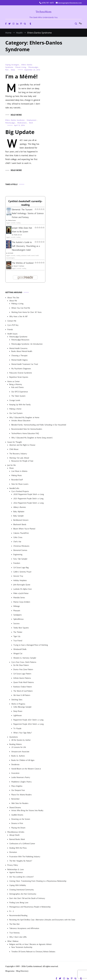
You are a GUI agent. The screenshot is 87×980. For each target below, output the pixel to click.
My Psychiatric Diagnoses (21, 369)
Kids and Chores (17, 387)
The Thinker (18, 632)
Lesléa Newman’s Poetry (21, 777)
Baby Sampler (19, 516)
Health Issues (12, 334)
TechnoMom (44, 12)
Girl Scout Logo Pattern (22, 674)
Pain (7, 70)
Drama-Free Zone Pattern (23, 669)
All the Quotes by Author (21, 740)
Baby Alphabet (19, 512)
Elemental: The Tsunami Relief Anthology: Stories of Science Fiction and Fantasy (28, 213)
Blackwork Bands (20, 524)
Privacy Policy (13, 865)
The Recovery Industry (18, 454)
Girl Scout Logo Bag (21, 568)
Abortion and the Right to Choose (22, 445)
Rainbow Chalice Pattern (23, 687)
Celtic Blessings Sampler (22, 707)
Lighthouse (17, 715)
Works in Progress (18, 704)
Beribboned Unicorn (21, 520)
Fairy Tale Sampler (20, 559)
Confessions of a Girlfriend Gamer (22, 844)
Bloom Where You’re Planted (24, 529)
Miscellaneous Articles (16, 832)
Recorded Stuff (17, 480)
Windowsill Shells (20, 649)
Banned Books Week (17, 839)
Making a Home (15, 409)
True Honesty (15, 933)
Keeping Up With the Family (20, 405)
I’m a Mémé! (21, 76)
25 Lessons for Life (19, 747)
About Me (13, 301)
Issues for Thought (15, 442)
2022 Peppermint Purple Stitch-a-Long (28, 503)
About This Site (13, 298)
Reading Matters (16, 744)
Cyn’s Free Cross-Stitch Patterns (24, 662)
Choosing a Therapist (19, 356)
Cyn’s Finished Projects (20, 491)
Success (16, 623)
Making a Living (17, 304)
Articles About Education (21, 421)
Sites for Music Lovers (20, 484)
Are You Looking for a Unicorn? (22, 877)
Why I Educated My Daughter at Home (24, 418)
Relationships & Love (16, 869)
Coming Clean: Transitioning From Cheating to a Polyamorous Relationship (38, 881)
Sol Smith (10, 253)
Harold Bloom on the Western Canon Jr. (26, 769)
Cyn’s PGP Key (13, 325)
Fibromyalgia (33, 67)
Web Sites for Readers (20, 803)
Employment (32, 120)
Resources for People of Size (22, 461)
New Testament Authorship (22, 947)
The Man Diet (14, 924)
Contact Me (12, 321)
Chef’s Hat (17, 542)
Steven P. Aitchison (19, 266)
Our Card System (16, 413)
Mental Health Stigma (19, 360)
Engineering (18, 555)
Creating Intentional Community (22, 890)
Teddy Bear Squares (21, 628)
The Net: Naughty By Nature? (21, 861)
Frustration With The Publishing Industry (25, 857)
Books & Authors (18, 756)
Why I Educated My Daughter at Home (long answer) (32, 438)
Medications (22, 123)
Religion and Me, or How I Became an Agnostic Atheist (30, 944)
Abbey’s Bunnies (20, 507)
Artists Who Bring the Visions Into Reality (27, 810)
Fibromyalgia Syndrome (18, 337)
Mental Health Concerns (18, 348)
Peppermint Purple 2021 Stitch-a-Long (28, 720)
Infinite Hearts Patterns (22, 678)
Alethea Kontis (12, 220)
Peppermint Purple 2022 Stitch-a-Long (28, 724)
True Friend (18, 641)
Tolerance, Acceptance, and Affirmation (24, 928)
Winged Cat (18, 654)
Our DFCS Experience (20, 392)
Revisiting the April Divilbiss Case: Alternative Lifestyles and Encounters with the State (42, 920)
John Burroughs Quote (22, 585)
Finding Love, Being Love (19, 903)
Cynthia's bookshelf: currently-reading (25, 203)
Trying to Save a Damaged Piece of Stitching (31, 645)
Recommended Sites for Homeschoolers (27, 429)
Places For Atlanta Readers (21, 795)
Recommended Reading (18, 915)
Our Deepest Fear (18, 790)
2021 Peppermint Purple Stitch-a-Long (28, 499)
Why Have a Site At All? (19, 316)
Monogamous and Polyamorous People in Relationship (30, 907)
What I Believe (13, 941)
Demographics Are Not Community (23, 894)
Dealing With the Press (18, 848)
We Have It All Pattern (22, 695)
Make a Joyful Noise (21, 593)
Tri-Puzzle (17, 728)
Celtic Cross (18, 537)
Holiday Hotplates (20, 580)
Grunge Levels (15, 400)
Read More (16, 115)
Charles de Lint (18, 235)
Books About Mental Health (22, 351)
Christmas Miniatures (21, 546)
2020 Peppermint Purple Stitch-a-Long (29, 494)
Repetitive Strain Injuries (19, 377)
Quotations (14, 737)
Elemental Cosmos (20, 550)
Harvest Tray (18, 576)
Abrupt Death (14, 835)
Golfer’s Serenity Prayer (22, 572)
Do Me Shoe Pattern (21, 665)
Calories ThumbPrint (21, 533)
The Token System (18, 396)
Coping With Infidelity (18, 885)
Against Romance (16, 872)
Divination (13, 852)
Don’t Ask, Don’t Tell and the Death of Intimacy (27, 898)
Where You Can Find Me (21, 308)
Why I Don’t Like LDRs (18, 937)
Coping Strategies (12, 65)
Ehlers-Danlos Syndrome (15, 120)
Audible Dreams (17, 815)
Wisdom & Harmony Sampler (25, 658)
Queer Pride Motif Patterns (24, 682)
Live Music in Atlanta (19, 471)
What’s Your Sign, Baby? (23, 733)
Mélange (17, 606)
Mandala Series (19, 598)
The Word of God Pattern (23, 691)
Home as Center (14, 381)
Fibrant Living (21, 67)
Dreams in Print (17, 823)
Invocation (15, 773)
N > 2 (12, 911)
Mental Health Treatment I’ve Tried (25, 364)
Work (31, 123)
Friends (10, 330)
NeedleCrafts (14, 488)
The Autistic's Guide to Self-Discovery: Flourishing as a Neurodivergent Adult (26, 246)
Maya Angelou (17, 786)
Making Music (17, 475)
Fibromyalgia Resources (20, 340)
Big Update (20, 132)
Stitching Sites (17, 700)
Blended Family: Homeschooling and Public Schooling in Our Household (39, 425)
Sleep (13, 70)
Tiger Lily (17, 636)
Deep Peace (18, 711)
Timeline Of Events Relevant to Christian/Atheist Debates (33, 952)
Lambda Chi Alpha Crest (22, 589)
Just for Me (12, 465)
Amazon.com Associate (20, 752)
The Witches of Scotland (23, 263)
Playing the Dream (18, 828)
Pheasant (17, 611)
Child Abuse (14, 449)
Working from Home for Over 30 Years (26, 312)
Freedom (17, 563)
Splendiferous (18, 619)
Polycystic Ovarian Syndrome (21, 373)
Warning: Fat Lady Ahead (19, 458)
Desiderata (15, 765)
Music (12, 468)
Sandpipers (18, 615)
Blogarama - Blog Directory (17, 971)
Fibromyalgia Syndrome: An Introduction (27, 344)
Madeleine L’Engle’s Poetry (22, 782)
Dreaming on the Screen (21, 819)
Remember (15, 799)
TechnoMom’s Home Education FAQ (25, 433)
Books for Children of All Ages (23, 760)
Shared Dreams (15, 808)
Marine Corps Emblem (22, 602)
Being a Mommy (16, 384)
